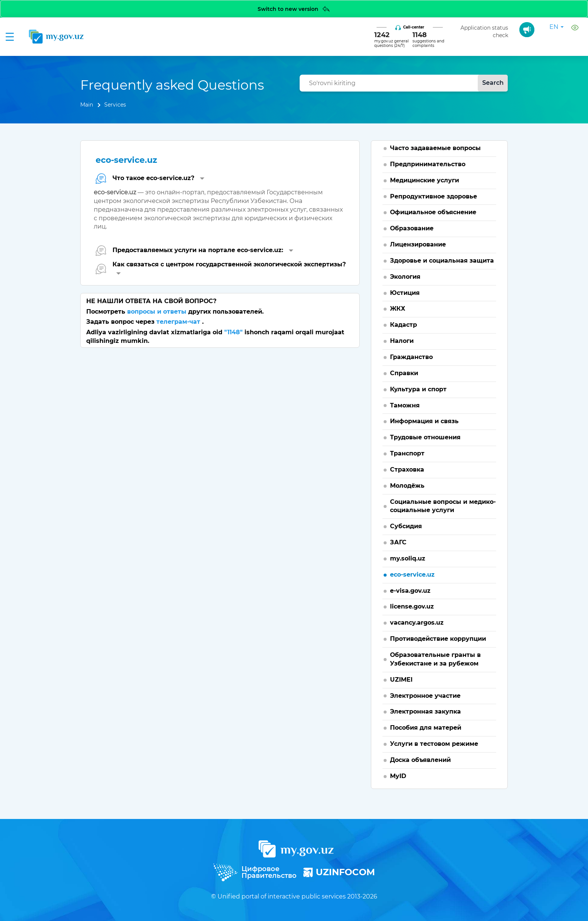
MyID (398, 776)
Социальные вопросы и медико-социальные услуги (443, 506)
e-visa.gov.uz (410, 591)
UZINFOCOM (339, 872)
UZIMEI (401, 680)
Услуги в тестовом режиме (434, 744)
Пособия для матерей (426, 728)
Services (115, 105)
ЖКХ (398, 309)
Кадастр (403, 325)
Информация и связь (424, 421)
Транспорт (407, 453)
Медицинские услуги (424, 180)
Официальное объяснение (433, 212)
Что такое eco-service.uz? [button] (150, 178)
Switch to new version (294, 9)
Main (87, 105)
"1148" (233, 332)
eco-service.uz (412, 575)
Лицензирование (418, 244)
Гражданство (411, 357)
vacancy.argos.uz (417, 623)
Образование (412, 228)
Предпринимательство (428, 164)
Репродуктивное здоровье (433, 196)
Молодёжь (407, 486)
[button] (576, 27)
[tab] (220, 178)
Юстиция (405, 293)
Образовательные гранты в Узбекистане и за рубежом (435, 659)
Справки (404, 373)
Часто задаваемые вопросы (435, 148)
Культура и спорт (418, 389)
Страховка (407, 470)
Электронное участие (425, 696)
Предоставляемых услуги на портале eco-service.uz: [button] (194, 250)
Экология (405, 277)
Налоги (402, 341)
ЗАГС (398, 542)
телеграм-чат (179, 322)
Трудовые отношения (425, 437)
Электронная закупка (425, 711)
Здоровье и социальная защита (442, 261)
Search (493, 83)
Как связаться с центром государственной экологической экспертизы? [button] (221, 268)
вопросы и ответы (158, 312)
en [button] (556, 27)
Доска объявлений (420, 760)
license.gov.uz (412, 606)
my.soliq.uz (408, 558)
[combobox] (404, 83)
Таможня (405, 405)
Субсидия (406, 526)
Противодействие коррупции (438, 639)
